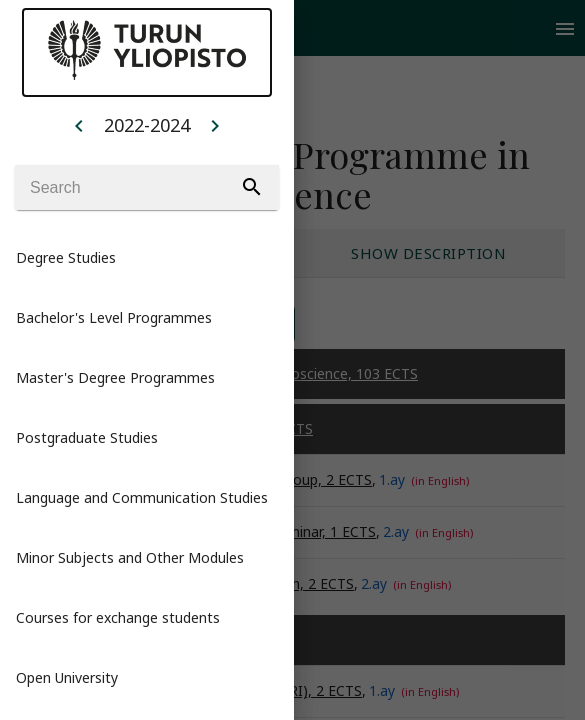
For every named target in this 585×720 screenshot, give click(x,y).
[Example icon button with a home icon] (79, 125)
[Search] (147, 187)
